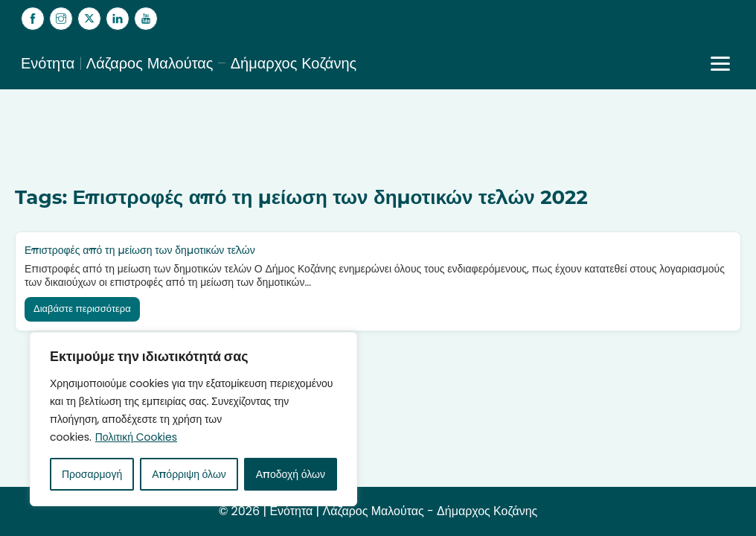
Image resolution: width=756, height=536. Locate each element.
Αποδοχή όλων (291, 474)
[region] (193, 419)
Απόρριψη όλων (189, 474)
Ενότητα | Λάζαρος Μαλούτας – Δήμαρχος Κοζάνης (189, 63)
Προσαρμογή (92, 474)
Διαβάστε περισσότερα (82, 309)
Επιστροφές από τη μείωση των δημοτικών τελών (140, 250)
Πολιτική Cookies (136, 437)
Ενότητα (291, 511)
